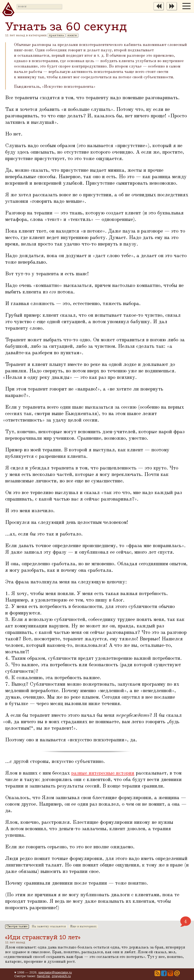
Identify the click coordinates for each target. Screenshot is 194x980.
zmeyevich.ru (61, 976)
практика (56, 35)
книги (72, 35)
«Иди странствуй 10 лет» (43, 937)
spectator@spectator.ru (55, 972)
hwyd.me (43, 976)
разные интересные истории (103, 773)
